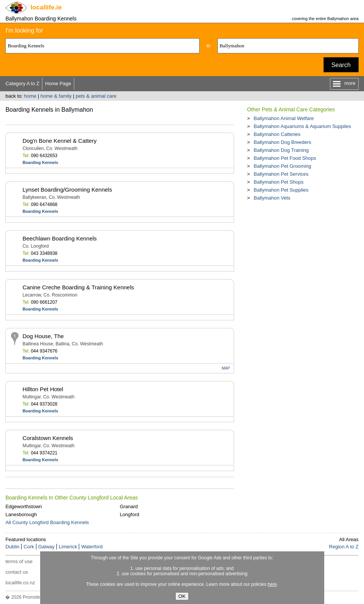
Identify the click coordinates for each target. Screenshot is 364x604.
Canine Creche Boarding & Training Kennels (78, 287)
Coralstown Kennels (48, 438)
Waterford (92, 547)
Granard (129, 506)
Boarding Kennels (40, 162)
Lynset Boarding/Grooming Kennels (67, 190)
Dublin (12, 547)
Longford (129, 514)
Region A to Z (344, 547)
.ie (46, 7)
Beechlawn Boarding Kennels (59, 238)
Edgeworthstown (23, 506)
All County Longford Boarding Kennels (47, 522)
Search (341, 65)
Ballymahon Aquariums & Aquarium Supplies (302, 126)
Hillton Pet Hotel (43, 389)
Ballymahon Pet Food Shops (285, 158)
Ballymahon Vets (272, 198)
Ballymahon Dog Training (281, 150)
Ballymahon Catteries (277, 134)
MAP (226, 368)
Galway (46, 547)
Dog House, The (43, 336)
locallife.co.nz (20, 583)
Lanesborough (21, 514)
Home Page (58, 83)
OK (182, 596)
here (272, 584)
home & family (56, 96)
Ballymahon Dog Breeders (283, 142)
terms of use (19, 561)
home (30, 96)
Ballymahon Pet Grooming (283, 166)
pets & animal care (96, 96)
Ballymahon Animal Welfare (284, 118)
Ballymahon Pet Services (281, 174)
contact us (16, 572)
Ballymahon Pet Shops (279, 182)
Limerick (68, 547)
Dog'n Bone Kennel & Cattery (59, 141)
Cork (29, 547)
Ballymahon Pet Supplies (281, 190)
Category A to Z (22, 83)
